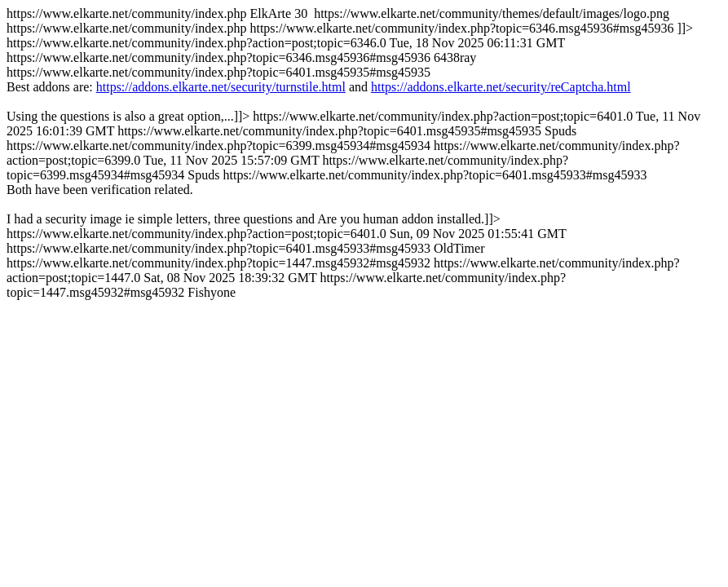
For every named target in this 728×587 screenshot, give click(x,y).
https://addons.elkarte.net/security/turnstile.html (221, 87)
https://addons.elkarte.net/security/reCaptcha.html (501, 87)
